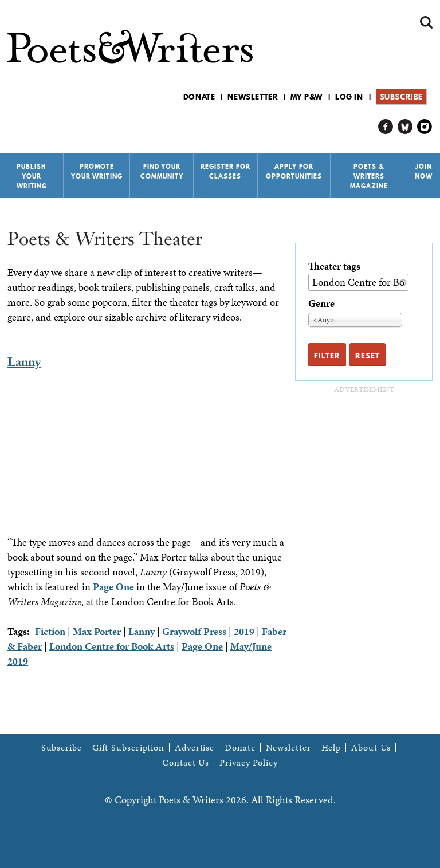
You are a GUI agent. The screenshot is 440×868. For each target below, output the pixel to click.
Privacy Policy (249, 763)
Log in (349, 97)
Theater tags (334, 266)
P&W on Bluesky (405, 127)
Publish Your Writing (32, 176)
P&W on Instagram (425, 127)
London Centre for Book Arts (112, 646)
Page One (113, 587)
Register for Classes (225, 171)
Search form (426, 22)
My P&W (307, 97)
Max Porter (97, 631)
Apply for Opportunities (294, 171)
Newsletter (253, 97)
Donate (199, 97)
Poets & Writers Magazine (369, 176)
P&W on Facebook (386, 127)
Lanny (24, 362)
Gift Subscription (128, 748)
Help (331, 748)
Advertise (195, 748)
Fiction (50, 631)
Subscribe (401, 97)
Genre (321, 303)
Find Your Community (162, 171)
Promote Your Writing (97, 171)
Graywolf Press (194, 631)
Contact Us (186, 763)
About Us (371, 748)
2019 (244, 631)
